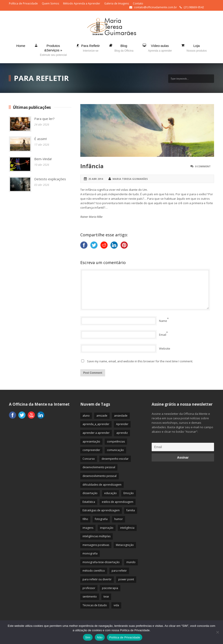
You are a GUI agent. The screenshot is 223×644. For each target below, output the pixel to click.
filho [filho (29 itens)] (85, 519)
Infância (92, 166)
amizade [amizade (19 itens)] (102, 416)
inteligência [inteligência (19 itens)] (127, 528)
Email (163, 335)
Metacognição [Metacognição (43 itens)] (125, 545)
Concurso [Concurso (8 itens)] (89, 459)
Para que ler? (44, 119)
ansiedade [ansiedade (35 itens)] (121, 416)
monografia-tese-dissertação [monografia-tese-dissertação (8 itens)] (101, 562)
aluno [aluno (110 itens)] (86, 416)
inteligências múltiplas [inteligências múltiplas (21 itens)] (97, 536)
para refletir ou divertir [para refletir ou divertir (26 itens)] (97, 579)
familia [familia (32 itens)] (131, 510)
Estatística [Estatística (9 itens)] (89, 502)
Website (165, 348)
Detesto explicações (50, 179)
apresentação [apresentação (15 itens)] (91, 442)
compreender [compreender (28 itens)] (91, 450)
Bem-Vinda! (43, 159)
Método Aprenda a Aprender (82, 3)
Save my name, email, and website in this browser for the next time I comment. (140, 361)
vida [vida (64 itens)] (116, 605)
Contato (138, 3)
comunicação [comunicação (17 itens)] (115, 450)
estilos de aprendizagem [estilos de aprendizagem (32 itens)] (118, 502)
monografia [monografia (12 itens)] (90, 553)
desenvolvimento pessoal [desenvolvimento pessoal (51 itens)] (99, 467)
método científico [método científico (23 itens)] (94, 571)
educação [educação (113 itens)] (110, 493)
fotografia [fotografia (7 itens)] (101, 519)
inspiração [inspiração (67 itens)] (107, 528)
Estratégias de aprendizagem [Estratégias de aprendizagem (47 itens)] (101, 510)
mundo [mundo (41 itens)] (131, 562)
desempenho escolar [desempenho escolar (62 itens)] (115, 459)
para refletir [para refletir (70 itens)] (119, 571)
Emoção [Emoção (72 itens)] (129, 493)
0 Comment (203, 166)
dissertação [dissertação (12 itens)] (90, 493)
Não (100, 637)
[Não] (217, 632)
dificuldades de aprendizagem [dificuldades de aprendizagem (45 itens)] (102, 485)
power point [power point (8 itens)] (126, 579)
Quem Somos (50, 3)
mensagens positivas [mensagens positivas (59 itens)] (96, 545)
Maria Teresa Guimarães (130, 179)
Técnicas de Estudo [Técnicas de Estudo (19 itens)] (95, 605)
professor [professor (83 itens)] (89, 588)
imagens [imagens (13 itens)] (88, 528)
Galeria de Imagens (117, 3)
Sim (88, 637)
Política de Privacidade (23, 3)
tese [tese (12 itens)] (106, 597)
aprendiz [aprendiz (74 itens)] (122, 433)
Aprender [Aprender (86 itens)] (122, 424)
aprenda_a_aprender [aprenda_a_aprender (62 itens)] (96, 424)
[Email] (183, 447)
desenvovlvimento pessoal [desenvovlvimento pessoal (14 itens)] (100, 476)
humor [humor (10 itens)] (119, 519)
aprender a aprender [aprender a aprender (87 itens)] (96, 433)
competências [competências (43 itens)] (116, 442)
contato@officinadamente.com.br (155, 7)
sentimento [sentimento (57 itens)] (90, 597)
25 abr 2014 (96, 179)
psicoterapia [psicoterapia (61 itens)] (110, 588)
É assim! (40, 139)
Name (163, 321)
